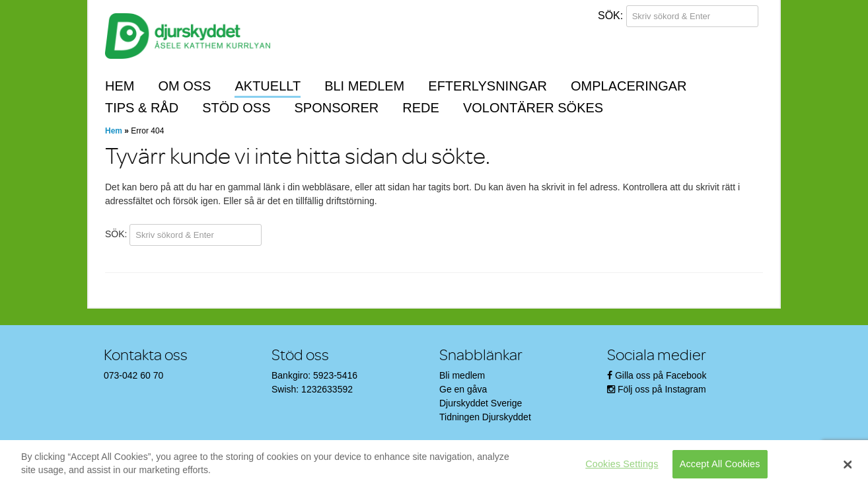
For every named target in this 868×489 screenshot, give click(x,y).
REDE (421, 108)
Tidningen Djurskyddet (485, 417)
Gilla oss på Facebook (661, 375)
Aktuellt (268, 86)
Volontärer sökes (533, 108)
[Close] (848, 465)
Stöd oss (236, 108)
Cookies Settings (622, 464)
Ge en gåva (463, 389)
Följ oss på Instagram (662, 389)
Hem (120, 86)
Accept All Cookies (720, 464)
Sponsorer (337, 108)
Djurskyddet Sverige (481, 403)
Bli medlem (364, 86)
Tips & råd (142, 108)
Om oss (184, 86)
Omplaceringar (629, 86)
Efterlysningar (488, 86)
